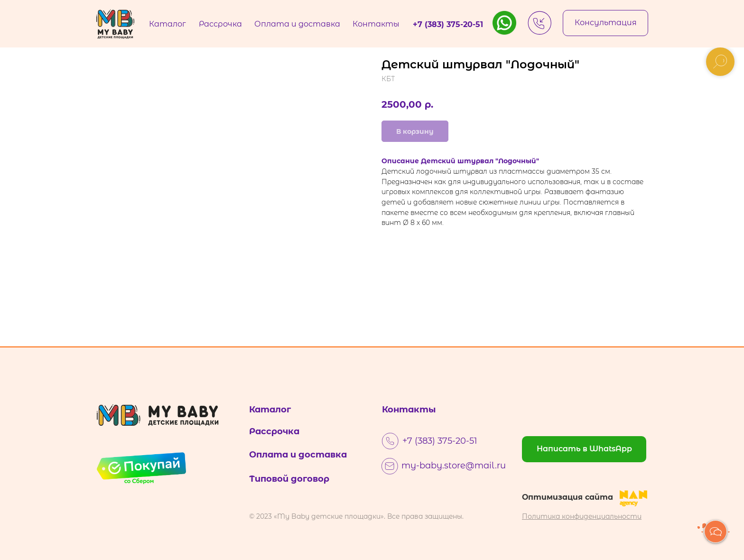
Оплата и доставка (298, 455)
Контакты (409, 410)
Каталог (270, 410)
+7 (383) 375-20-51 (440, 441)
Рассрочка (274, 431)
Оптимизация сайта (567, 497)
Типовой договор (289, 479)
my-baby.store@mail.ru (454, 466)
